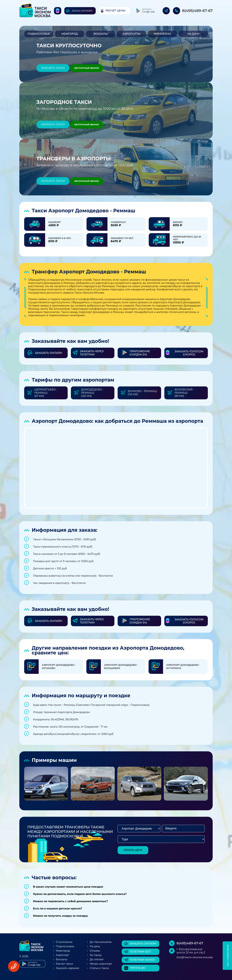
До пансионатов (101, 942)
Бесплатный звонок (87, 68)
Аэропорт (62, 955)
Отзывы (95, 951)
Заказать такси (53, 68)
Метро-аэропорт (101, 964)
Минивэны (162, 34)
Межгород (70, 34)
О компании (64, 942)
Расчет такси (64, 964)
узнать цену (133, 850)
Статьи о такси (99, 968)
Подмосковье (39, 34)
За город (96, 955)
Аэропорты (131, 34)
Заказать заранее (68, 968)
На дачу (193, 34)
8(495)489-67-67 (197, 11)
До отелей (97, 959)
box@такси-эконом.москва (195, 957)
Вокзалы (101, 34)
